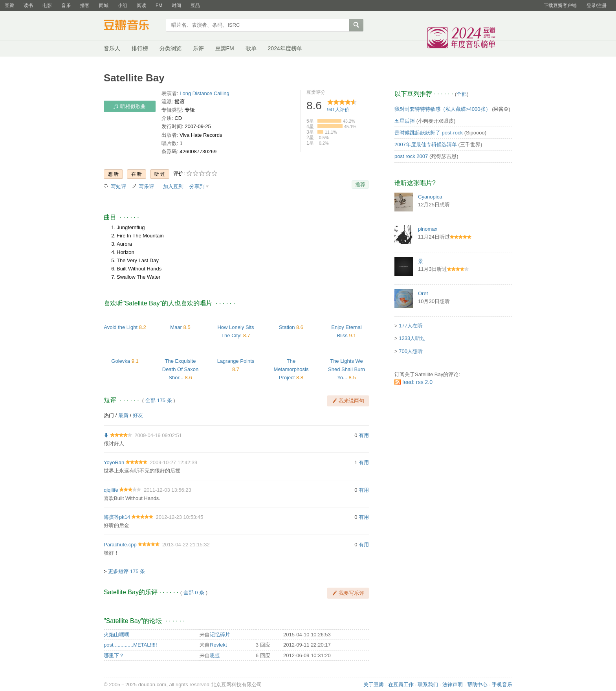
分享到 (197, 187)
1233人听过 (412, 338)
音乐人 (112, 48)
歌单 (251, 48)
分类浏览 (170, 48)
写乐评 (146, 187)
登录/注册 (597, 6)
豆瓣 (9, 6)
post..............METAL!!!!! (130, 645)
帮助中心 (477, 685)
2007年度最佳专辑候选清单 (426, 144)
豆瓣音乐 (132, 26)
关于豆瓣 (374, 685)
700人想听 (411, 351)
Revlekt (218, 645)
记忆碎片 (220, 635)
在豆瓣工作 (401, 685)
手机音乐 (502, 685)
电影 (47, 6)
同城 (104, 6)
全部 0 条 (194, 593)
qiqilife (111, 490)
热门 (109, 415)
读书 (28, 6)
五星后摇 (405, 121)
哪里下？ (114, 655)
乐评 (198, 48)
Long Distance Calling (204, 93)
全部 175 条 (159, 400)
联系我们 (428, 685)
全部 (462, 94)
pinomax (428, 229)
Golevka (121, 361)
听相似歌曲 (130, 106)
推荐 (360, 185)
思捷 (215, 655)
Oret (423, 293)
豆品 (195, 6)
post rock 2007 (411, 156)
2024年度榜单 (285, 48)
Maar (176, 327)
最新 (123, 415)
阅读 (141, 6)
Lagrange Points (236, 361)
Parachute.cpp (120, 545)
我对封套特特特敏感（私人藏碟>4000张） (443, 109)
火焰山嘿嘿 (116, 635)
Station (287, 327)
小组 (123, 6)
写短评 (118, 187)
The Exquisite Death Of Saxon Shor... (181, 369)
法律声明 (453, 685)
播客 (85, 6)
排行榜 (140, 48)
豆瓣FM (225, 48)
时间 (176, 6)
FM (159, 6)
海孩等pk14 (117, 517)
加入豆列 (173, 187)
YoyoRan (114, 462)
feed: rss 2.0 (417, 382)
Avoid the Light (121, 327)
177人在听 (411, 326)
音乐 (66, 6)
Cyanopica (430, 197)
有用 (364, 435)
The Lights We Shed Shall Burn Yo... (346, 369)
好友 (138, 415)
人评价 (338, 110)
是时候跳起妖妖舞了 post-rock (429, 133)
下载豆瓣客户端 (560, 6)
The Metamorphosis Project (291, 369)
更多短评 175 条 (126, 571)
